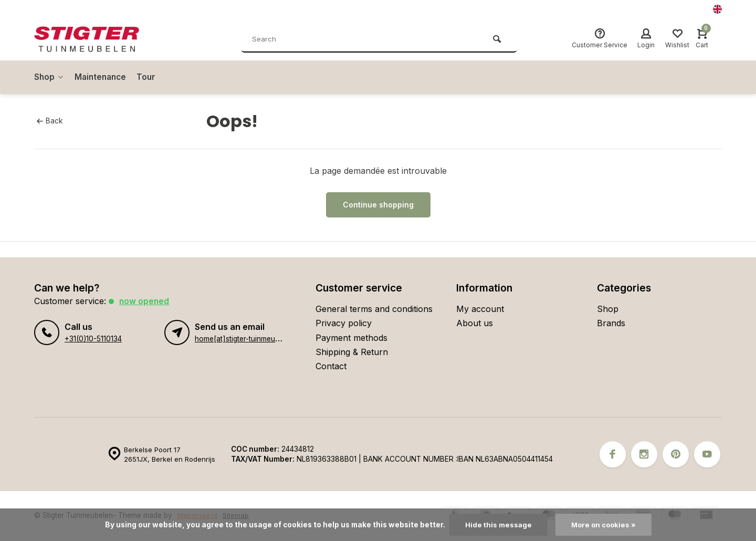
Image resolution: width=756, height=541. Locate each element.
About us (475, 323)
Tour (150, 77)
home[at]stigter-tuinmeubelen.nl (248, 339)
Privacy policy (344, 323)
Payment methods (351, 338)
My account (480, 309)
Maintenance (103, 77)
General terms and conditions (374, 309)
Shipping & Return (352, 352)
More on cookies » (604, 525)
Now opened (145, 301)
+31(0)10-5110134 (93, 339)
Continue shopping (378, 205)
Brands (611, 323)
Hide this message (497, 525)
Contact (331, 366)
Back (50, 121)
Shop (50, 77)
